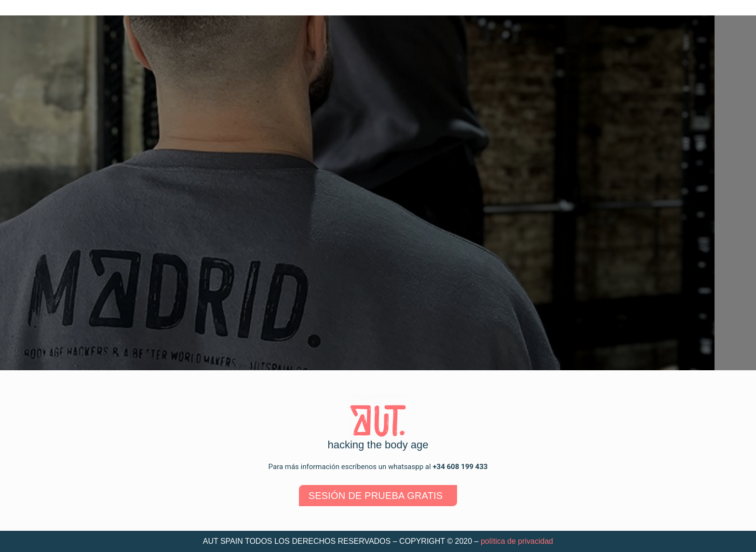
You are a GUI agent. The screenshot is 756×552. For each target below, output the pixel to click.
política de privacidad (517, 541)
